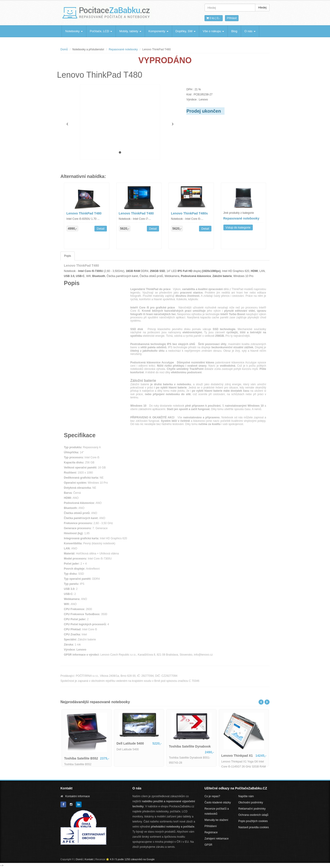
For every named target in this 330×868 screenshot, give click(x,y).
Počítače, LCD (101, 31)
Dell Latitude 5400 (130, 743)
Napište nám (246, 796)
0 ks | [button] (213, 18)
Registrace (211, 832)
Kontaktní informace (78, 796)
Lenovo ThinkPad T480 (84, 213)
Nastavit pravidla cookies (254, 827)
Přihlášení (211, 826)
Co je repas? (212, 796)
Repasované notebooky (123, 49)
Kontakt (89, 859)
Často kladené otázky (218, 802)
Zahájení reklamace (217, 839)
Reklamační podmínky (252, 809)
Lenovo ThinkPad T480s (189, 213)
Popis (68, 256)
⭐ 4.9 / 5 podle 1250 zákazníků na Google (130, 859)
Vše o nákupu (213, 31)
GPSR (208, 845)
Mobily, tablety (130, 31)
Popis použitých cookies (253, 821)
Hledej (262, 7)
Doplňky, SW (186, 31)
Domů (64, 49)
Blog (234, 31)
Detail (101, 229)
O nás (250, 31)
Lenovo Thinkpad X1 (237, 756)
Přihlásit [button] (232, 18)
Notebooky (74, 31)
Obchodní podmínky (251, 802)
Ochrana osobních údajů (253, 815)
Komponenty (158, 31)
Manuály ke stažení (216, 820)
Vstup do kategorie (238, 227)
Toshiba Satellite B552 (81, 758)
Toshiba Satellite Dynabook (190, 746)
